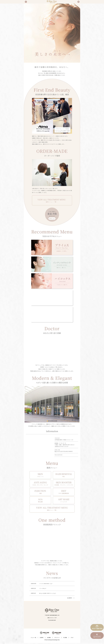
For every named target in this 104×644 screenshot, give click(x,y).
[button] (47, 421)
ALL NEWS (70, 598)
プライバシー (57, 638)
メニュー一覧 (33, 638)
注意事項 (42, 638)
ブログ (72, 638)
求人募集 (65, 638)
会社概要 (49, 638)
